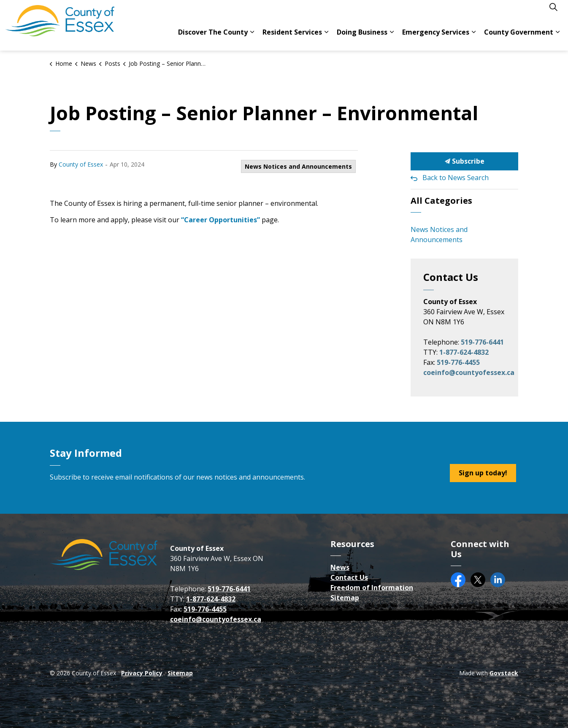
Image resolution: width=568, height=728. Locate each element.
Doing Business (362, 38)
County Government (519, 38)
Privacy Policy (142, 673)
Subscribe (464, 161)
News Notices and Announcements (298, 166)
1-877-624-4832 (464, 352)
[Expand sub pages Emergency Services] (473, 38)
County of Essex (81, 164)
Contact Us (349, 577)
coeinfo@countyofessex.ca (469, 372)
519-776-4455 (458, 362)
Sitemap (345, 598)
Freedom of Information (372, 588)
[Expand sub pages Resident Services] (326, 38)
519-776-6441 (482, 342)
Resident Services (292, 38)
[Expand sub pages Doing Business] (392, 38)
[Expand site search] (553, 13)
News (340, 567)
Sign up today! (483, 473)
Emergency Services (436, 38)
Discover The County (213, 38)
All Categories (441, 201)
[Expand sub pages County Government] (557, 38)
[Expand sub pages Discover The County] (252, 38)
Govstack (504, 673)
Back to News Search (456, 178)
